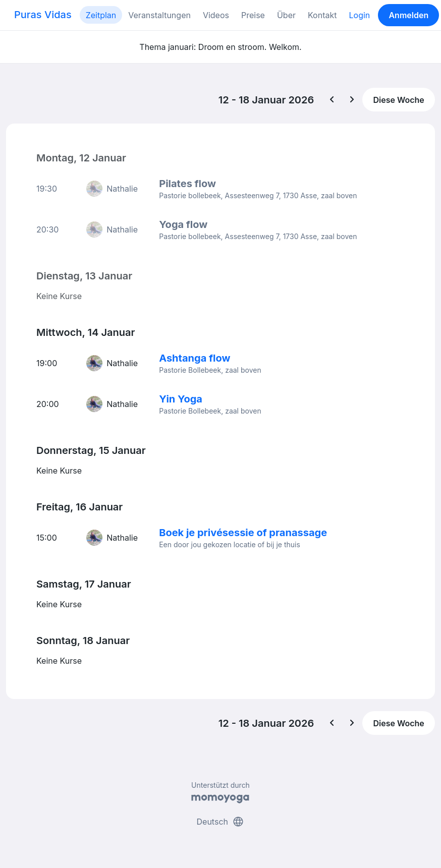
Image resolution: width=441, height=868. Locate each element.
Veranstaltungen (159, 15)
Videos (216, 15)
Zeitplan (101, 15)
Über (286, 15)
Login (359, 15)
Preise (253, 15)
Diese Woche (398, 100)
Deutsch (221, 822)
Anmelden (408, 15)
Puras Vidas (43, 15)
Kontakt (322, 15)
